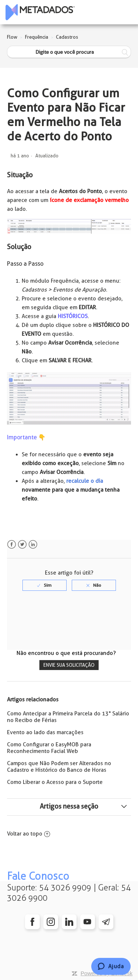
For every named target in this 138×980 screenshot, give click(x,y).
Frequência (37, 37)
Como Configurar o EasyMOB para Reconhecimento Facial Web (49, 748)
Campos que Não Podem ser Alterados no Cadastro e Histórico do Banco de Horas (59, 767)
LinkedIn (33, 545)
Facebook (12, 545)
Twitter (22, 545)
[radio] (45, 585)
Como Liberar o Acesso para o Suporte (55, 782)
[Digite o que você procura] (69, 52)
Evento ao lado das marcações (45, 732)
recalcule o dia (85, 481)
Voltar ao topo (29, 834)
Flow (12, 37)
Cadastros (67, 37)
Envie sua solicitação (69, 665)
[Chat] (111, 966)
